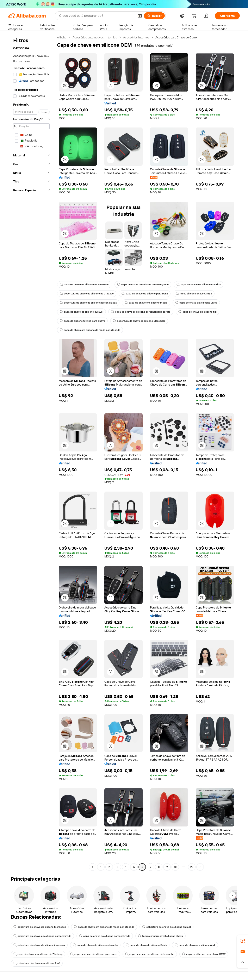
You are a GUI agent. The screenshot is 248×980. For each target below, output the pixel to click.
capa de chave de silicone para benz (145, 294)
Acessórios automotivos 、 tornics (95, 37)
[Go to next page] (200, 867)
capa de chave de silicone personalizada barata (141, 312)
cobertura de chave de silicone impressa (39, 945)
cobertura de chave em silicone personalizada (42, 936)
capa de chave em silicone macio (146, 303)
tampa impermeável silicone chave (160, 936)
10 (175, 867)
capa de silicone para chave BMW (204, 954)
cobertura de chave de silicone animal (166, 927)
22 (192, 867)
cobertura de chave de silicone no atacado (87, 294)
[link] (243, 941)
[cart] (195, 16)
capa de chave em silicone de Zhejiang (38, 954)
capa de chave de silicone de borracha (150, 954)
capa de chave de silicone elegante (95, 945)
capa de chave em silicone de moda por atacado (90, 330)
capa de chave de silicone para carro (94, 954)
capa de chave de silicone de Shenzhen (85, 285)
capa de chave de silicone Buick (146, 945)
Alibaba (62, 37)
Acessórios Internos (136, 37)
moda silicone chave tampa (194, 294)
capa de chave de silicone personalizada (105, 936)
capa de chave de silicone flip (197, 312)
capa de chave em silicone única (196, 303)
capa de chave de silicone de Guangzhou (143, 285)
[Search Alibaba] (97, 16)
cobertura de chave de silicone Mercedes (139, 321)
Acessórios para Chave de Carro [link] (176, 37)
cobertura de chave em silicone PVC (37, 963)
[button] (140, 16)
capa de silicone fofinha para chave (82, 321)
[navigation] (31, 453)
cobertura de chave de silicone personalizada (88, 303)
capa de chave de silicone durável (81, 312)
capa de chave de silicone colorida (199, 285)
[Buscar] (154, 16)
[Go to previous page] (93, 867)
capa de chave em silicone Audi (195, 945)
